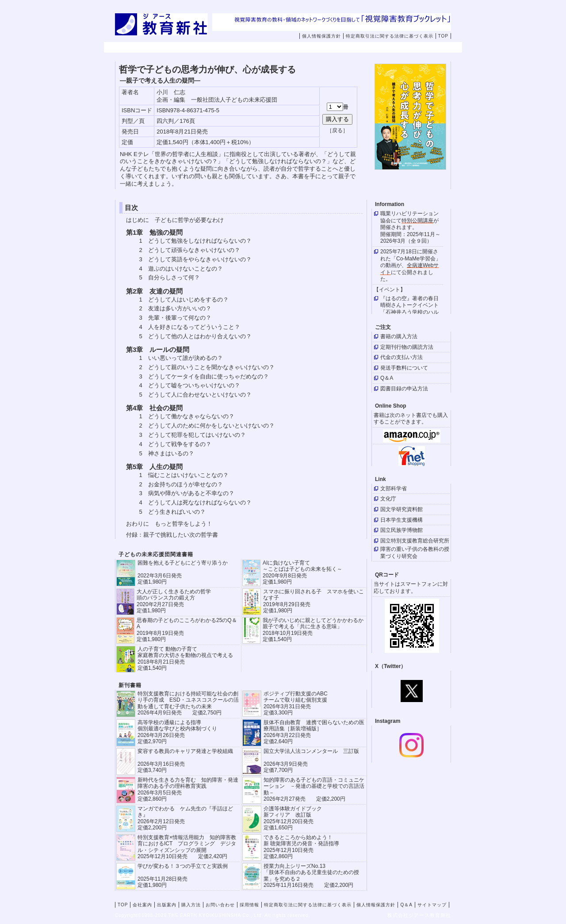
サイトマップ (432, 905)
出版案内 (242, 48)
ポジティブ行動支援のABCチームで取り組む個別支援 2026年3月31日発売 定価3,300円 (296, 703)
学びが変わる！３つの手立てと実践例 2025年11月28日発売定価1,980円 (183, 876)
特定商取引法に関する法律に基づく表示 (390, 36)
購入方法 (298, 48)
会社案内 (186, 48)
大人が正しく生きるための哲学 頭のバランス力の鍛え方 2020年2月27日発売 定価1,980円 (174, 601)
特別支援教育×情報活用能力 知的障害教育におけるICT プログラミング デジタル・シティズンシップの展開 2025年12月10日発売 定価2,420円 (187, 847)
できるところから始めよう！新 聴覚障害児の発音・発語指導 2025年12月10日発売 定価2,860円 (301, 847)
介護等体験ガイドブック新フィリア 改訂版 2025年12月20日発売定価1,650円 (293, 818)
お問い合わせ (360, 48)
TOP (443, 36)
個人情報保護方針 (321, 36)
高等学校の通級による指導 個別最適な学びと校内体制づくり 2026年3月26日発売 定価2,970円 (177, 732)
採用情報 (410, 48)
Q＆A (406, 905)
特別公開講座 (417, 221)
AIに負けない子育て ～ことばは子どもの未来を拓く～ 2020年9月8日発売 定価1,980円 (302, 572)
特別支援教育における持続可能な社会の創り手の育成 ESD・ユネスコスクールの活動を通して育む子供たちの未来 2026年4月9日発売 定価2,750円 (188, 703)
